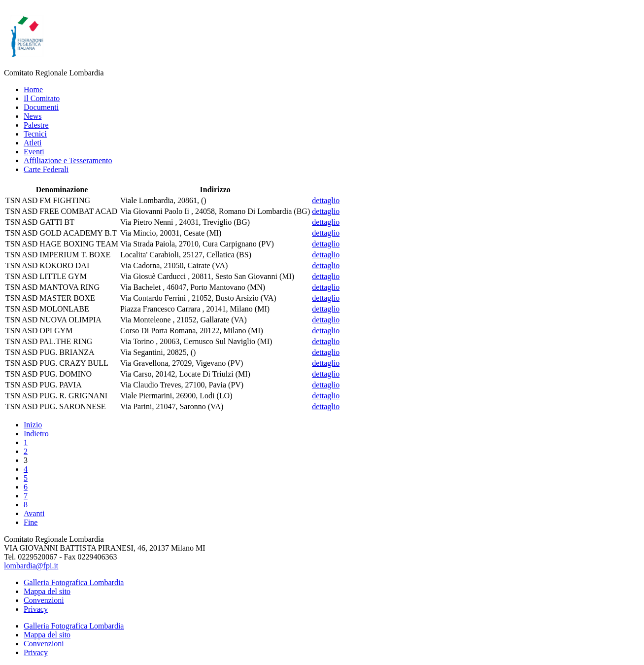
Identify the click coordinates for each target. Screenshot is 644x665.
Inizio (33, 425)
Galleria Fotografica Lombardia (74, 582)
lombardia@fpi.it (31, 566)
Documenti (41, 107)
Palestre (36, 125)
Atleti (33, 143)
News (33, 116)
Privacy (36, 609)
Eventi (34, 152)
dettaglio (326, 200)
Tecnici (35, 134)
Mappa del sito (47, 591)
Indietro (36, 434)
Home (33, 89)
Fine (31, 522)
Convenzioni (44, 600)
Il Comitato (42, 98)
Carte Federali (46, 169)
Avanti (34, 513)
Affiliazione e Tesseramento (68, 160)
